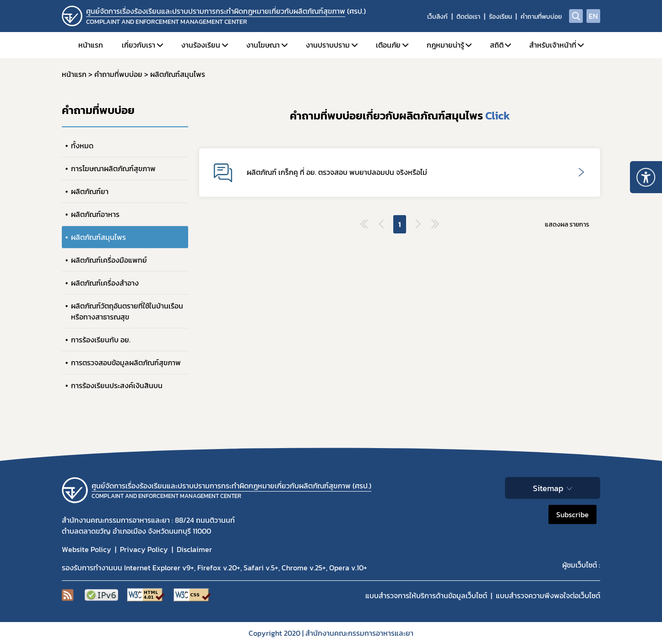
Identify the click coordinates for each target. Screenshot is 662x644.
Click (498, 116)
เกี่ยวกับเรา (138, 45)
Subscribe (572, 514)
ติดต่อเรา (468, 17)
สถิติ (497, 45)
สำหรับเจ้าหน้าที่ (553, 45)
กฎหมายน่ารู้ (445, 45)
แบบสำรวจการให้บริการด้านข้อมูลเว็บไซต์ (426, 595)
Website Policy (87, 549)
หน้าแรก (91, 45)
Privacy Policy (144, 549)
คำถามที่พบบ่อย (541, 17)
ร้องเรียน (500, 17)
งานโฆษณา (263, 45)
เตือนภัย (388, 45)
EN (593, 16)
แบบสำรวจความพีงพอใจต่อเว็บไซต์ (548, 595)
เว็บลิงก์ (437, 17)
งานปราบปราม (328, 45)
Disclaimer (194, 549)
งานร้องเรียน (201, 45)
